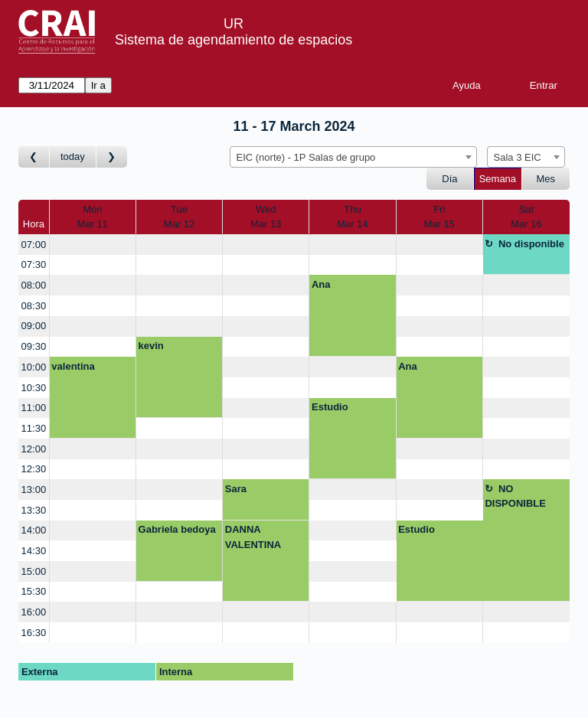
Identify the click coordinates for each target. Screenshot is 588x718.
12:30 (34, 469)
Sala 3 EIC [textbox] (518, 157)
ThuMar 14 (352, 217)
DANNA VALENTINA (253, 537)
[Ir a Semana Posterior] (112, 157)
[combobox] (353, 157)
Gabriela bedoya (177, 529)
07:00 (34, 245)
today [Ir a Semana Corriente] (73, 157)
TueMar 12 (179, 217)
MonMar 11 (93, 217)
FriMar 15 (439, 217)
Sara (236, 489)
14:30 (34, 551)
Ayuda (467, 85)
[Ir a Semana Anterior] (34, 157)
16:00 (34, 612)
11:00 (34, 408)
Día (449, 179)
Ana (321, 284)
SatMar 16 (526, 217)
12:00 (34, 449)
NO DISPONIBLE (515, 496)
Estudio (330, 407)
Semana (498, 179)
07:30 (34, 264)
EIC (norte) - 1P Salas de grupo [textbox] (306, 157)
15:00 (34, 571)
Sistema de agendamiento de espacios (234, 40)
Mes (546, 179)
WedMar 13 (266, 217)
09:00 (34, 326)
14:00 (34, 530)
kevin (151, 346)
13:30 (34, 510)
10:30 (34, 388)
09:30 (34, 346)
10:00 (34, 367)
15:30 (34, 591)
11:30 (34, 428)
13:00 (34, 490)
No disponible (531, 244)
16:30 (34, 633)
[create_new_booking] (93, 245)
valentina (73, 366)
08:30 (34, 306)
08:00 (34, 285)
